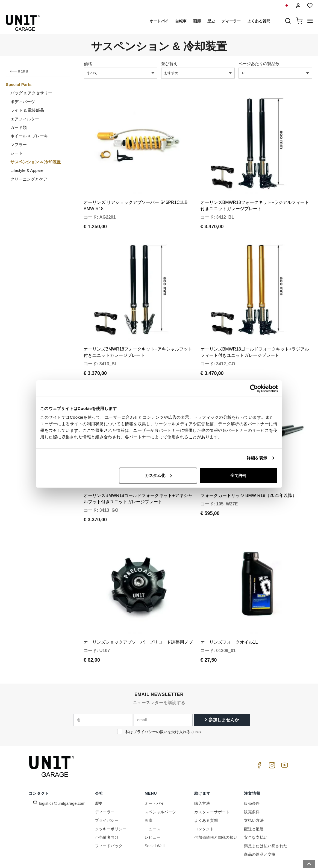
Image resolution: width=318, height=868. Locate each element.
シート (17, 153)
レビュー (152, 812)
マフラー (19, 145)
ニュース (152, 803)
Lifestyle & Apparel (27, 170)
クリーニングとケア (29, 179)
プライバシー (107, 795)
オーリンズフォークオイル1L (229, 617)
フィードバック (109, 820)
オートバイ (159, 21)
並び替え (169, 64)
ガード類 (19, 127)
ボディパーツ (23, 102)
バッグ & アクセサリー (31, 93)
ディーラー (231, 21)
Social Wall (154, 820)
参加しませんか (222, 694)
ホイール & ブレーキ (29, 136)
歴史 (211, 21)
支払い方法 (254, 795)
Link (196, 706)
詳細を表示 (257, 458)
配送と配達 (254, 803)
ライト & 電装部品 (27, 110)
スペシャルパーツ (160, 786)
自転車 (181, 21)
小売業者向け (107, 812)
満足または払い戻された (266, 820)
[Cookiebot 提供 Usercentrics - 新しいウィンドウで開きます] (254, 389)
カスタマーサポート (212, 786)
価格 (88, 64)
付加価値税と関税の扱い (216, 812)
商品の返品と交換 (260, 829)
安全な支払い (256, 812)
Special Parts (19, 84)
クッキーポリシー (111, 803)
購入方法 (202, 778)
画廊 (197, 21)
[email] (163, 695)
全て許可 (238, 475)
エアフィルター (25, 119)
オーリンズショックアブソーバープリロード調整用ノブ (138, 617)
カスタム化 (158, 475)
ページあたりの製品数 (259, 64)
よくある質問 (259, 21)
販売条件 (252, 778)
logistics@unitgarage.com (62, 778)
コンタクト (204, 803)
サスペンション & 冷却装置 (36, 162)
